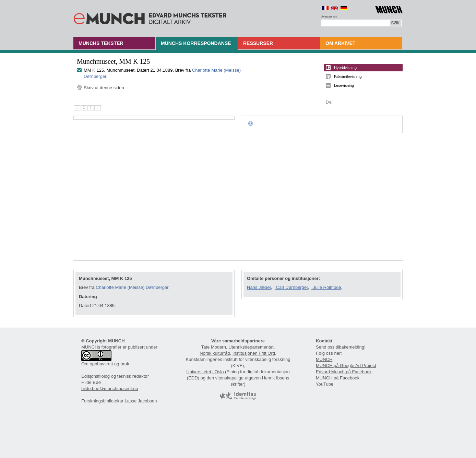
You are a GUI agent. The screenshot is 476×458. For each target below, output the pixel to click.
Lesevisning (344, 85)
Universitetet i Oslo (205, 372)
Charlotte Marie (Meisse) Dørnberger (132, 287)
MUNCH (324, 359)
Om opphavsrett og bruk (105, 364)
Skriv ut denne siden (104, 88)
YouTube (325, 384)
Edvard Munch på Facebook (344, 372)
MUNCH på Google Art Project (346, 366)
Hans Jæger (259, 287)
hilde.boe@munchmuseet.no (110, 389)
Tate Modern (214, 347)
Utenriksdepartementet (251, 347)
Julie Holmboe (327, 287)
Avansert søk (329, 16)
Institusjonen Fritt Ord (254, 353)
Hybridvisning (345, 68)
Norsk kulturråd (215, 353)
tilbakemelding (350, 347)
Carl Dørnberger (292, 287)
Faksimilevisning (348, 77)
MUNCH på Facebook (338, 378)
